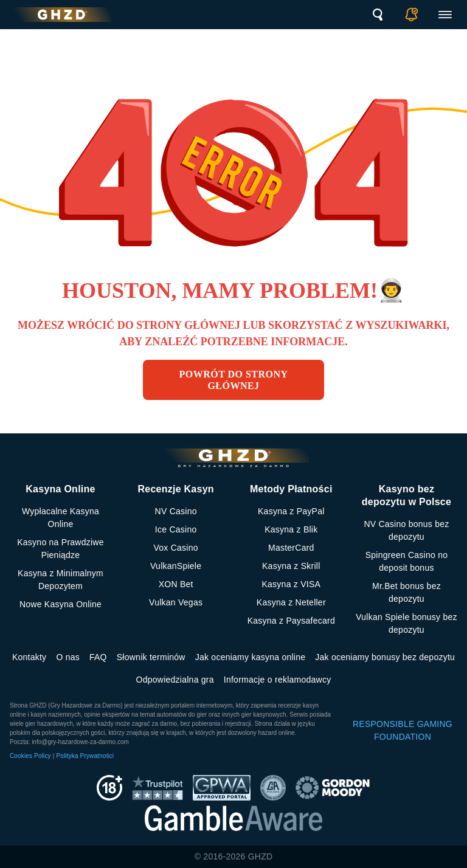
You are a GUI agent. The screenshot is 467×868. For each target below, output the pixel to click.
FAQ (98, 657)
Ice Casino (176, 529)
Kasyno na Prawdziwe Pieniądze (61, 549)
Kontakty (29, 657)
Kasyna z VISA (291, 584)
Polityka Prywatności (85, 756)
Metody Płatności (291, 489)
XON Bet (176, 584)
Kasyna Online (60, 489)
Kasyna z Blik (291, 529)
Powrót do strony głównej (234, 380)
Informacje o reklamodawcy (278, 680)
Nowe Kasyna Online (61, 604)
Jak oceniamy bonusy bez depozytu (385, 657)
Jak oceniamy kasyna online (251, 657)
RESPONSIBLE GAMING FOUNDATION (403, 730)
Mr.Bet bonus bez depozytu (406, 592)
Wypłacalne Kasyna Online (61, 518)
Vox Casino (175, 548)
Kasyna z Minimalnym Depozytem (61, 580)
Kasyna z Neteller (291, 602)
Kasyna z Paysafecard (291, 621)
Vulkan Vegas (176, 602)
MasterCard (291, 548)
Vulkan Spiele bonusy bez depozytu (406, 623)
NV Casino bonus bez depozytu (406, 530)
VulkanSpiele (176, 566)
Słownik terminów (151, 657)
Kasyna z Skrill (291, 566)
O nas (68, 657)
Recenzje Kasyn (175, 489)
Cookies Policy (30, 756)
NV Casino (176, 511)
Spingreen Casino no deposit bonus (407, 561)
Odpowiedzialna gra (175, 680)
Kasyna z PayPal (291, 511)
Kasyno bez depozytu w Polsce (406, 495)
